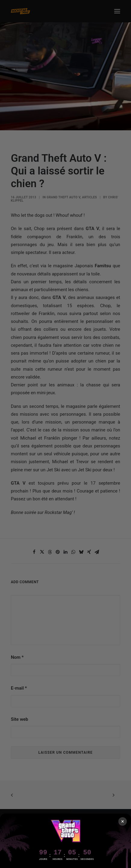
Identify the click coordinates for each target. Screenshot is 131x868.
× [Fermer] (123, 821)
